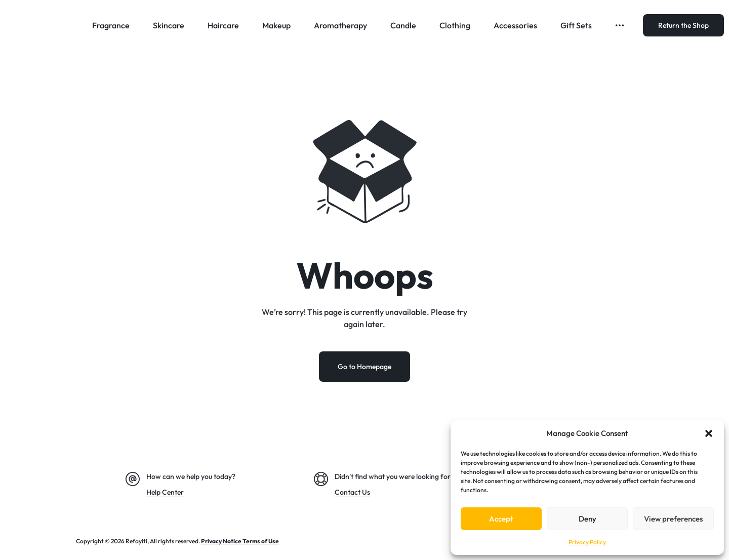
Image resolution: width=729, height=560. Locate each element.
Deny (588, 519)
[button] (709, 433)
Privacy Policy (587, 542)
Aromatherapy (340, 25)
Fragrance (111, 25)
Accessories (515, 25)
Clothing (455, 25)
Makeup (276, 25)
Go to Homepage (364, 367)
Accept (501, 519)
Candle (403, 25)
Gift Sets (576, 25)
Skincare (169, 25)
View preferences (673, 519)
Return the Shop (683, 25)
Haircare (223, 25)
